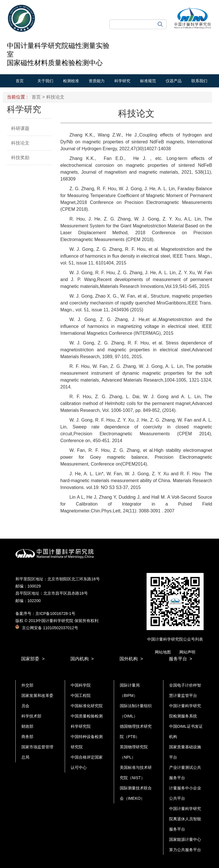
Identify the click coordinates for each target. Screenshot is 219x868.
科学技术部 (31, 716)
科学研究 (122, 81)
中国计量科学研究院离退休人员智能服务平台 (185, 819)
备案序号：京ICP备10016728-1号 (45, 614)
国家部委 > (33, 659)
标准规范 (148, 81)
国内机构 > (82, 659)
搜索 (160, 24)
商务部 (27, 737)
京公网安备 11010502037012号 (47, 628)
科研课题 (20, 128)
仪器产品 (174, 81)
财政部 (27, 726)
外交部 (27, 685)
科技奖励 (20, 158)
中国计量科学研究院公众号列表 (175, 639)
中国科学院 (81, 685)
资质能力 (97, 81)
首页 (20, 81)
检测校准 (71, 81)
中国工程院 (81, 695)
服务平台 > (181, 659)
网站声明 (187, 652)
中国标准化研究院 (87, 706)
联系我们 (199, 81)
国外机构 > (131, 659)
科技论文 (20, 143)
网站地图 (163, 652)
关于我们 (45, 81)
